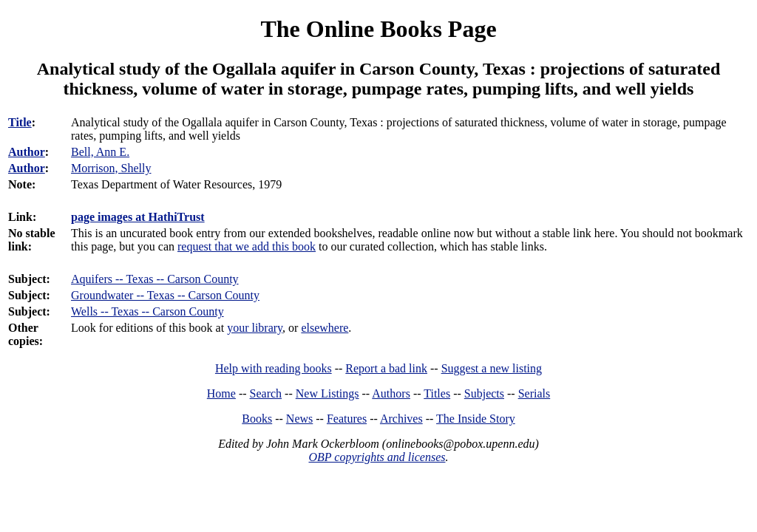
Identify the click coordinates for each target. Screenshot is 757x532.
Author (27, 152)
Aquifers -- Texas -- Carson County (155, 279)
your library (255, 328)
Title (20, 122)
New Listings (327, 393)
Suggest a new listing (492, 368)
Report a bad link (386, 368)
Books (257, 419)
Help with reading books (274, 368)
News (299, 419)
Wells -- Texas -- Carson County (147, 311)
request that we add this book (247, 246)
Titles (437, 393)
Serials (534, 393)
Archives (401, 419)
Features (347, 419)
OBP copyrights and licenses (377, 457)
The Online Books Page (378, 29)
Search (266, 393)
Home (221, 393)
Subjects (484, 393)
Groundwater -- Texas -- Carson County (165, 295)
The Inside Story (476, 419)
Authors (391, 393)
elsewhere (325, 328)
